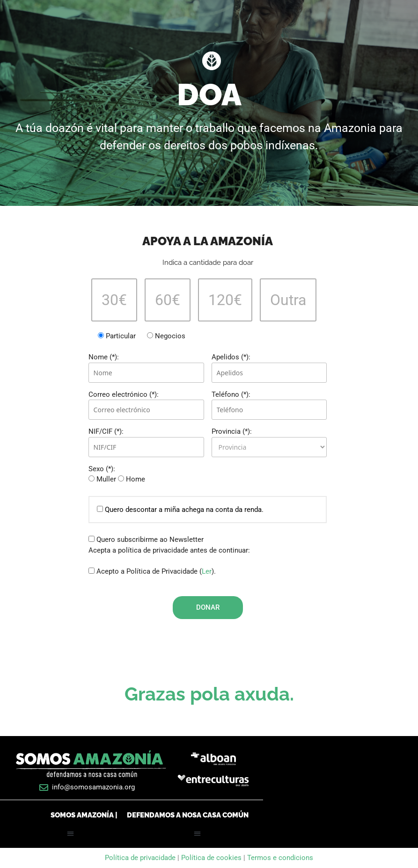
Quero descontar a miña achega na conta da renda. (180, 510)
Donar (208, 607)
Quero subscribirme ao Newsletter (146, 540)
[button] (70, 834)
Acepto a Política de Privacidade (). (152, 571)
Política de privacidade (141, 858)
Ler (207, 571)
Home (132, 479)
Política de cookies (211, 858)
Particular (118, 336)
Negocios (166, 336)
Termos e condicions (280, 858)
